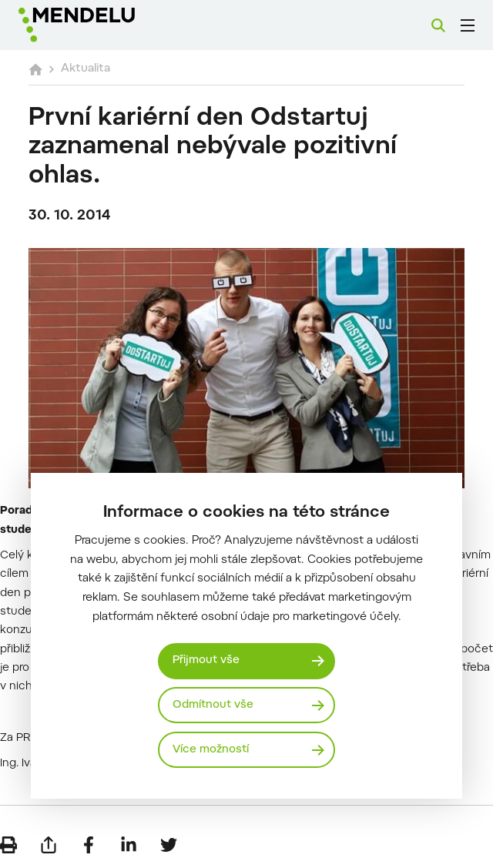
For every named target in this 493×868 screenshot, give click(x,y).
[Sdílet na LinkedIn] (129, 845)
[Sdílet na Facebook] (89, 845)
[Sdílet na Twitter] (169, 845)
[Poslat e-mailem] (49, 845)
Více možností (211, 750)
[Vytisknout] (8, 845)
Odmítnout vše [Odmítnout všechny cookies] (213, 705)
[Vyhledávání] (438, 25)
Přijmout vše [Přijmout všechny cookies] (206, 660)
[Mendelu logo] (98, 25)
